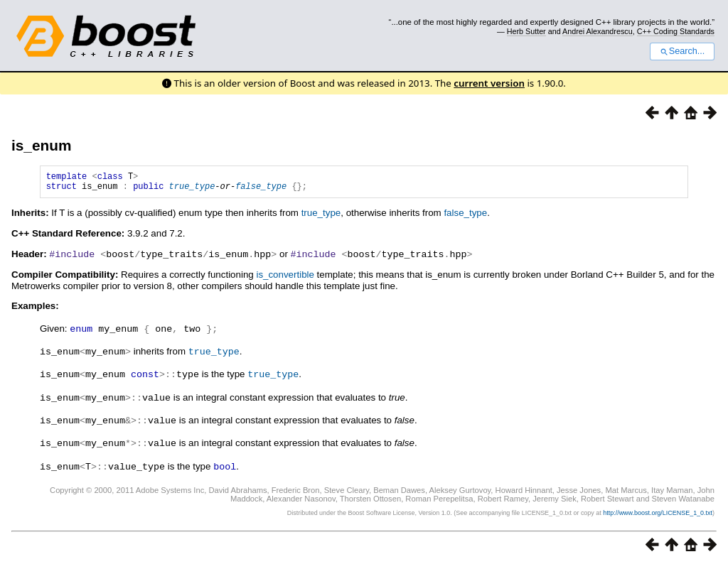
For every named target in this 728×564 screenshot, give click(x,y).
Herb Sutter (526, 31)
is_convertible (285, 278)
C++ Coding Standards (676, 31)
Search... (682, 51)
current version (489, 83)
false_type (261, 190)
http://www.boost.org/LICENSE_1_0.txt (658, 511)
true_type (192, 190)
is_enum (41, 145)
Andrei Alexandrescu (598, 31)
